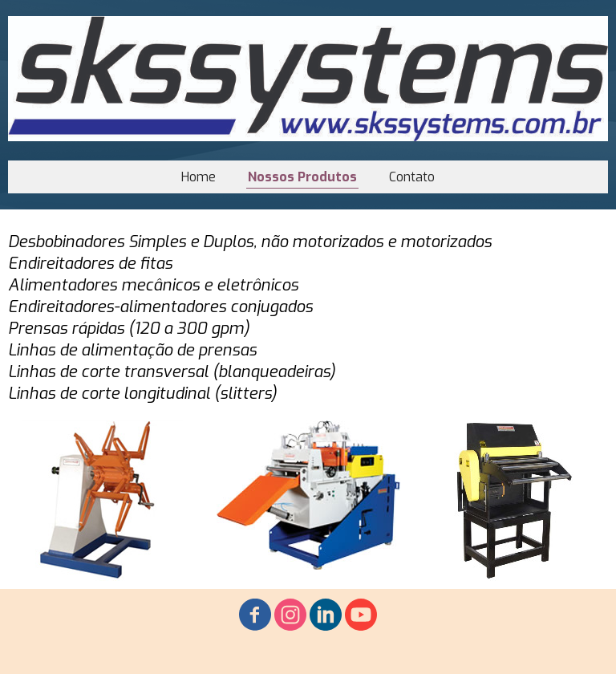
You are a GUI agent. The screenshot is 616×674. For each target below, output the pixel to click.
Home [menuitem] (199, 177)
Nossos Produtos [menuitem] (302, 177)
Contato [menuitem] (412, 177)
